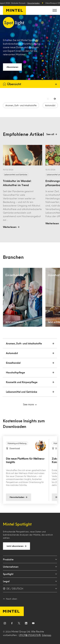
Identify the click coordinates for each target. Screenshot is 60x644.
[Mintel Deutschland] (14, 10)
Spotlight (30, 574)
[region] (30, 470)
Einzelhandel (30, 363)
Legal (30, 581)
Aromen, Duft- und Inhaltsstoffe (21, 105)
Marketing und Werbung (17, 443)
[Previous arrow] (49, 99)
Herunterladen (35, 3)
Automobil (50, 105)
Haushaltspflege (30, 372)
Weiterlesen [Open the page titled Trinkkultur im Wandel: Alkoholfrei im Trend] (11, 227)
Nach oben (10, 599)
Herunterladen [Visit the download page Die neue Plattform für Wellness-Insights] (18, 497)
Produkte (30, 559)
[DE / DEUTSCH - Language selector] (30, 589)
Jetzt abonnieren (16, 546)
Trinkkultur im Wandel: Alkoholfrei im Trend (17, 183)
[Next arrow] (55, 99)
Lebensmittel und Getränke (16, 174)
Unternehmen (30, 567)
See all (52, 134)
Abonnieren (12, 67)
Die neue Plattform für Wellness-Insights (25, 460)
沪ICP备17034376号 (30, 635)
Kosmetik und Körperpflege (30, 382)
